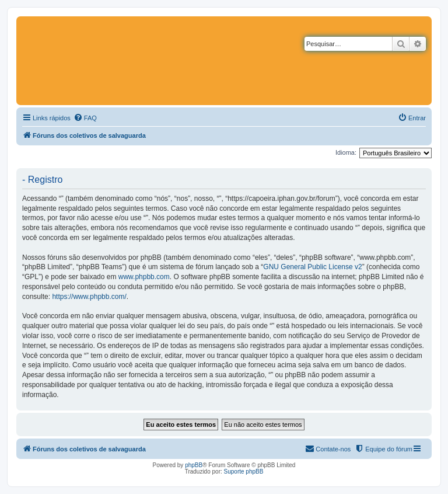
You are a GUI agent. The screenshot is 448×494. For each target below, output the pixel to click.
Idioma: (346, 152)
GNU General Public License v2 (312, 267)
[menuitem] (85, 118)
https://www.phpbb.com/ (89, 297)
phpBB (194, 465)
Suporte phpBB (244, 472)
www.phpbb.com (144, 277)
